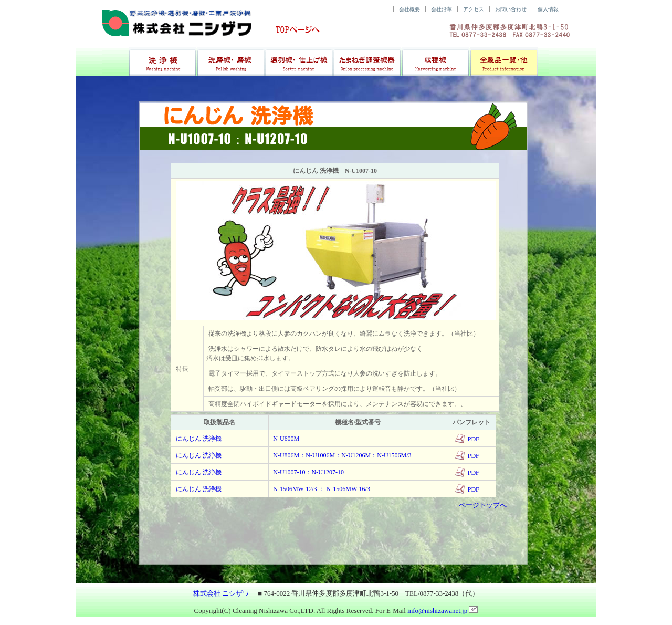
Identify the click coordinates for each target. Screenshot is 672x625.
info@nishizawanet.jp (443, 611)
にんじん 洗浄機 (199, 439)
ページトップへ (483, 505)
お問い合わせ (511, 9)
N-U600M (286, 439)
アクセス (474, 9)
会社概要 (409, 9)
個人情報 (548, 9)
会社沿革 (442, 9)
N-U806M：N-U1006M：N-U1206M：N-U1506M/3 (342, 455)
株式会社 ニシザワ (221, 593)
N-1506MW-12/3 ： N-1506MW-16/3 (322, 489)
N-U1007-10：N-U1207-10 (308, 472)
